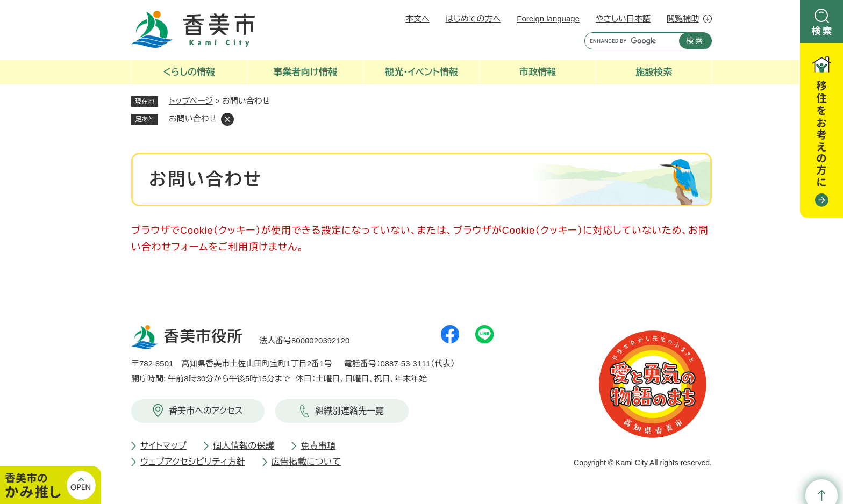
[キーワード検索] (629, 41)
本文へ (417, 19)
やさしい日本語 (623, 19)
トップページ (191, 101)
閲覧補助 (683, 19)
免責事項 (318, 446)
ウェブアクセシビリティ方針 (193, 462)
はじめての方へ (473, 19)
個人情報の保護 (244, 446)
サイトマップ (163, 446)
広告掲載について (306, 462)
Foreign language (548, 19)
